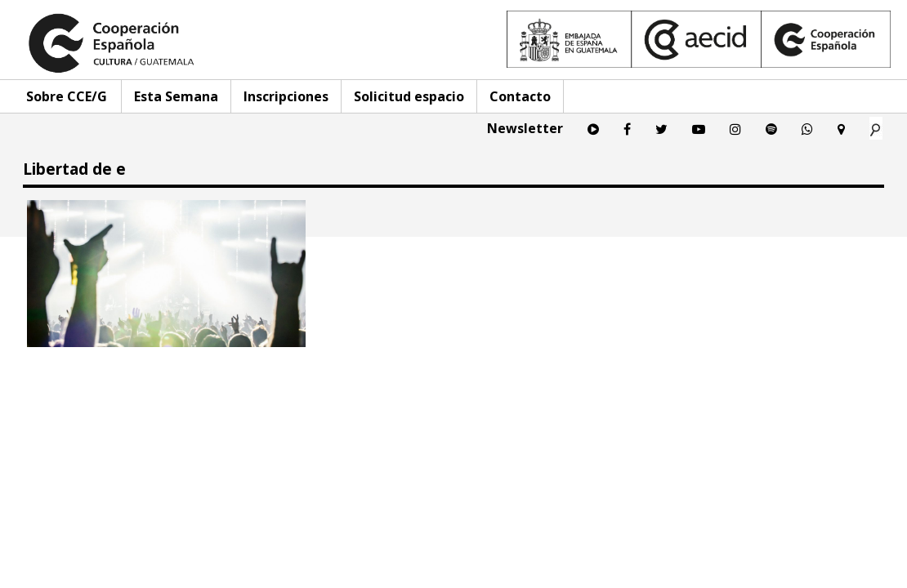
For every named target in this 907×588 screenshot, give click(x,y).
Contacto (520, 96)
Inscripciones (286, 96)
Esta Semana (176, 96)
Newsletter (525, 128)
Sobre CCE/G (67, 96)
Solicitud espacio (409, 96)
